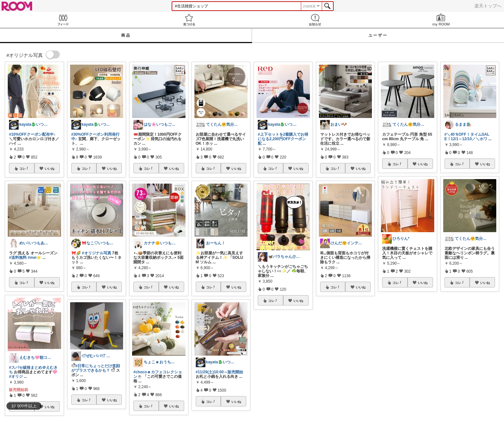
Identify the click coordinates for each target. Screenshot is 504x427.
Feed (63, 20)
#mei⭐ (34, 258)
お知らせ (315, 20)
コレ (24, 168)
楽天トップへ (488, 6)
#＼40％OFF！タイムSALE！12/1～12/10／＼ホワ (467, 137)
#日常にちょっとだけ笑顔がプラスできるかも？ (96, 368)
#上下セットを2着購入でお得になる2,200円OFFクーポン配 (283, 139)
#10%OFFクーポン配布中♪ (32, 134)
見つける (189, 20)
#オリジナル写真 (97, 253)
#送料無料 (18, 258)
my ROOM (441, 20)
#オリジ (16, 377)
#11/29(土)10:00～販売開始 (219, 372)
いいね (50, 168)
